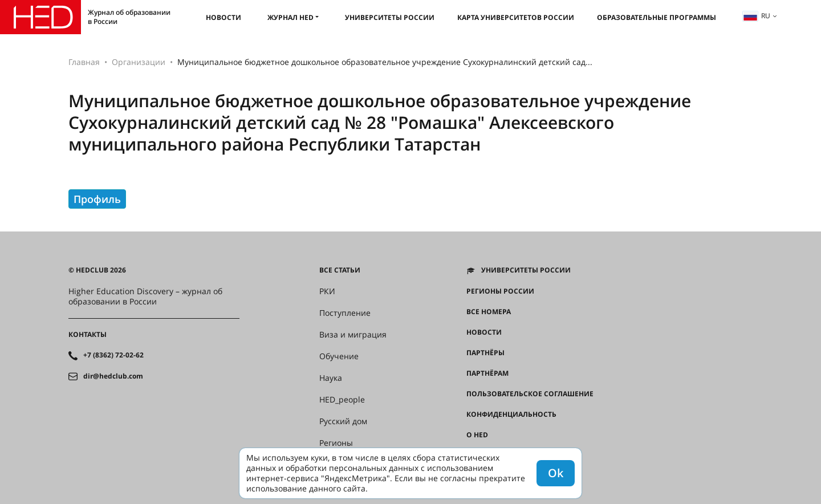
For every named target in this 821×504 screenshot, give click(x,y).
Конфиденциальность (511, 414)
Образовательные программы (657, 17)
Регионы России (500, 291)
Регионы (336, 443)
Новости (223, 17)
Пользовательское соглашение (530, 394)
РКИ (327, 291)
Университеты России (390, 17)
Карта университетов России (516, 17)
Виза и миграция (353, 335)
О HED (477, 435)
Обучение (339, 356)
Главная (84, 62)
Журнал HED (290, 17)
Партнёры (485, 353)
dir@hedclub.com (113, 376)
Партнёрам (487, 373)
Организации (139, 62)
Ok (556, 473)
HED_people (342, 400)
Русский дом (343, 421)
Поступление (345, 313)
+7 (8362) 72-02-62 (113, 355)
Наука (331, 378)
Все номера (489, 312)
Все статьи (340, 270)
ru (757, 16)
